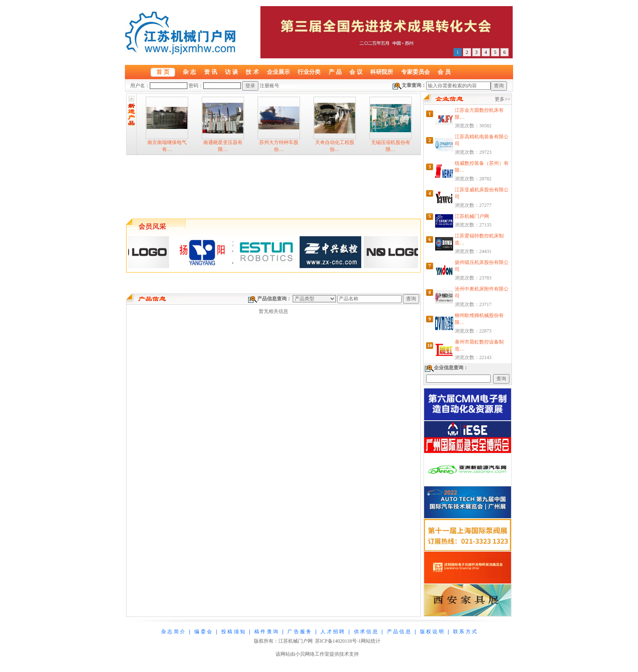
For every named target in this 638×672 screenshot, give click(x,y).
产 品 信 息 (399, 632)
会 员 (444, 72)
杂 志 (189, 72)
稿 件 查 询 (266, 632)
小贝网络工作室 (312, 654)
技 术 (252, 72)
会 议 (356, 72)
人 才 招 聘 (332, 632)
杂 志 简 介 (173, 632)
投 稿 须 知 (233, 632)
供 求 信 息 (366, 632)
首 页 (163, 72)
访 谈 (231, 72)
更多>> (502, 99)
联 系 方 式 (465, 632)
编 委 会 (203, 632)
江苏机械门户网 (472, 216)
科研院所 (382, 72)
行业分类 (309, 72)
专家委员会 (416, 72)
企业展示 (278, 72)
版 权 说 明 (432, 632)
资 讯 (211, 72)
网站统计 (371, 641)
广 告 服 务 (299, 632)
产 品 (335, 72)
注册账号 (269, 86)
